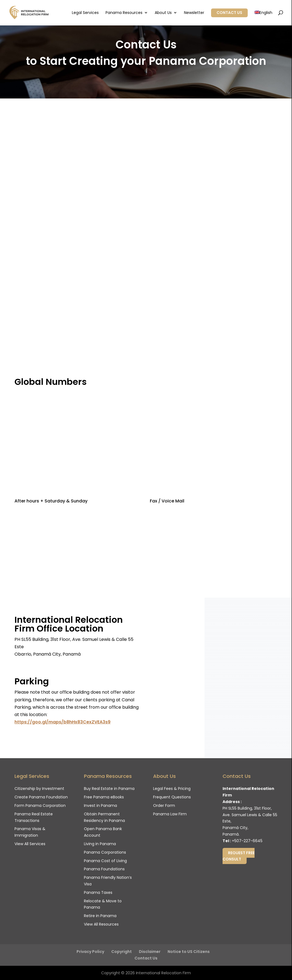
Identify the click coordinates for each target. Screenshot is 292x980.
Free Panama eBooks (104, 797)
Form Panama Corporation (40, 805)
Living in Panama (100, 844)
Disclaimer (150, 951)
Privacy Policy (90, 951)
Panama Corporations (105, 852)
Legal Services (85, 13)
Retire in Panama (100, 916)
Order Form (164, 805)
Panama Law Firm (170, 814)
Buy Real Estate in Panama (109, 789)
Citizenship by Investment (39, 789)
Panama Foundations (104, 869)
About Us (163, 13)
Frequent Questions (172, 797)
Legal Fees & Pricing (172, 789)
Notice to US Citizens (189, 951)
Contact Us (229, 13)
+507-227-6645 (247, 841)
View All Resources (101, 924)
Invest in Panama (100, 805)
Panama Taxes (98, 892)
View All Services (30, 844)
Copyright (122, 951)
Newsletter (194, 13)
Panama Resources (124, 13)
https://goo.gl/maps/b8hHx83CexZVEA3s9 (62, 722)
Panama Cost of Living (105, 861)
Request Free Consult (239, 856)
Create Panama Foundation (41, 797)
